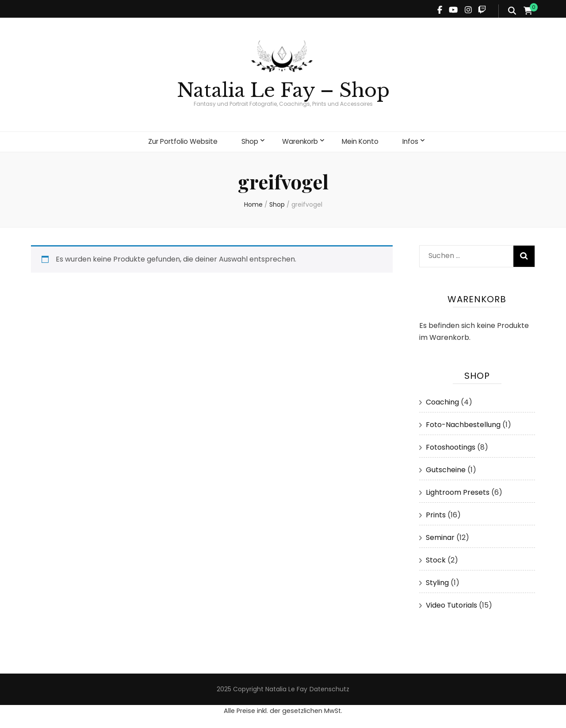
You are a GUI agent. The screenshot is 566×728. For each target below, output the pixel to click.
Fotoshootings (451, 445)
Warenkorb (301, 140)
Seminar (440, 535)
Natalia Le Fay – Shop (283, 90)
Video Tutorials (451, 603)
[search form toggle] (512, 11)
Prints (436, 513)
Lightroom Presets (458, 490)
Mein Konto (364, 140)
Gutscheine (446, 468)
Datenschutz (329, 687)
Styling (437, 580)
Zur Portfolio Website (179, 140)
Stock (436, 558)
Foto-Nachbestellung (463, 422)
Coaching (442, 400)
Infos (416, 140)
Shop (248, 140)
